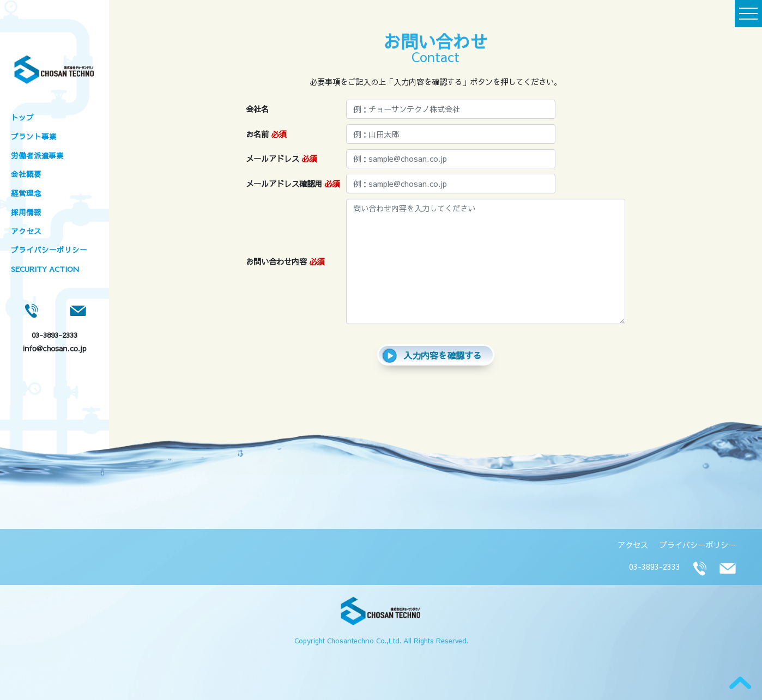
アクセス (26, 231)
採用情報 (26, 212)
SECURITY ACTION (45, 269)
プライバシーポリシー (49, 250)
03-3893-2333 (55, 335)
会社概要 (26, 174)
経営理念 (26, 193)
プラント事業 (34, 136)
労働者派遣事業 (37, 156)
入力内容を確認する (432, 356)
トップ (22, 117)
